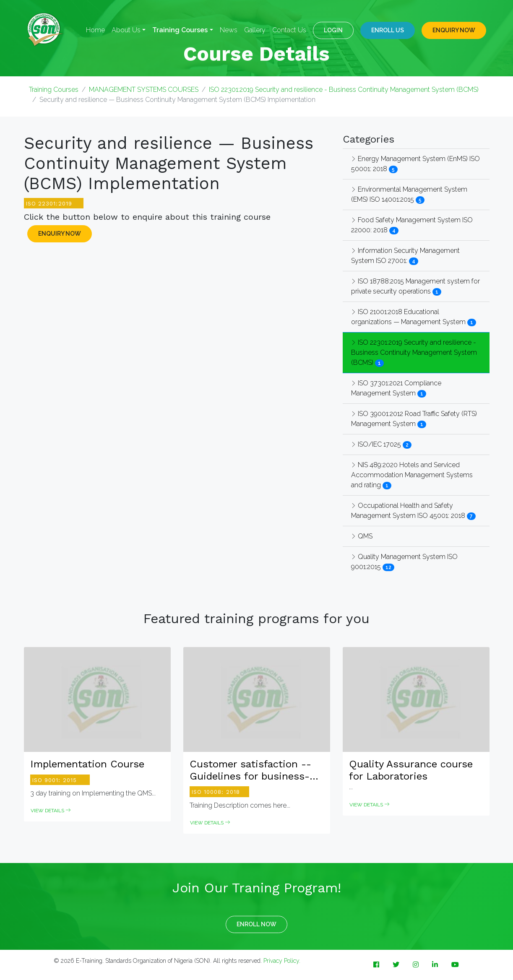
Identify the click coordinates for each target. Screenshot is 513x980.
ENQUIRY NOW (454, 30)
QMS (362, 536)
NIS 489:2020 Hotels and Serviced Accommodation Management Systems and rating (412, 475)
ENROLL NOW (256, 924)
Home (95, 30)
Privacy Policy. (282, 961)
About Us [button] (126, 30)
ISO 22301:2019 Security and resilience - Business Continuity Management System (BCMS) (344, 90)
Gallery (255, 30)
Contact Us (289, 30)
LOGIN (333, 30)
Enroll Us (388, 30)
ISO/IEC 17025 (377, 444)
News (229, 30)
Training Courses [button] (180, 30)
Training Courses (54, 90)
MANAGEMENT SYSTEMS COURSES (144, 90)
